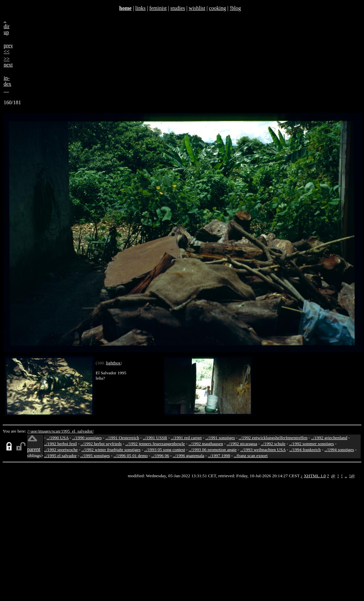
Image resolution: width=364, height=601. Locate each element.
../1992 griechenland (329, 438)
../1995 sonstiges (95, 456)
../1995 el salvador (60, 456)
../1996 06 (160, 456)
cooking (217, 8)
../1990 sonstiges (87, 438)
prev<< (8, 48)
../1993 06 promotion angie (213, 450)
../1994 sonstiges (339, 450)
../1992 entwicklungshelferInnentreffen (273, 438)
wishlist (197, 8)
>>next (8, 62)
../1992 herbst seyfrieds (101, 444)
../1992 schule (273, 444)
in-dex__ (7, 84)
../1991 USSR (155, 438)
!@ (352, 476)
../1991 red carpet (186, 438)
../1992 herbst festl (60, 444)
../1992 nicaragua (242, 444)
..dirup (7, 26)
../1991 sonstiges (220, 438)
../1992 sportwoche (61, 450)
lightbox (113, 363)
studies (178, 8)
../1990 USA (58, 438)
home (125, 8)
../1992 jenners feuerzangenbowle (155, 444)
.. (346, 476)
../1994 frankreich (305, 450)
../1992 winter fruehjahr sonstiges (111, 450)
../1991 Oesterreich (122, 438)
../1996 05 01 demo (131, 456)
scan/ (56, 431)
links (140, 8)
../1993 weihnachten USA (263, 450)
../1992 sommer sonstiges (312, 444)
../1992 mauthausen (206, 444)
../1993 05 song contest (165, 450)
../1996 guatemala (188, 456)
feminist (158, 8)
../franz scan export (250, 456)
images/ (45, 431)
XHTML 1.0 (315, 476)
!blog (235, 8)
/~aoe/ (33, 431)
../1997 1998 (219, 456)
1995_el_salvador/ (77, 431)
